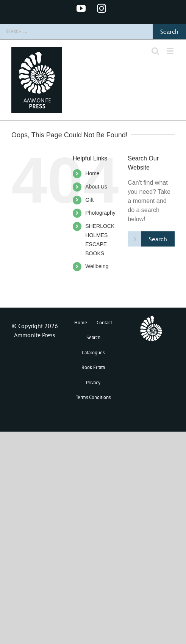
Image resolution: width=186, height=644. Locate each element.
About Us (96, 187)
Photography (100, 213)
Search (93, 337)
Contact (104, 323)
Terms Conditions (93, 397)
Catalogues (93, 353)
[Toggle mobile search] (155, 51)
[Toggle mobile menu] (171, 51)
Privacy (93, 382)
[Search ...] (76, 31)
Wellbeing (97, 266)
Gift (89, 200)
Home (92, 173)
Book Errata (93, 367)
